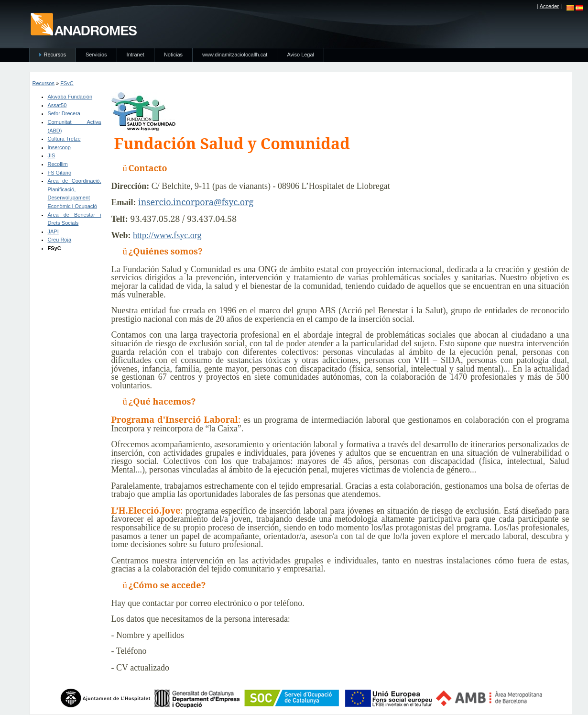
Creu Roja (60, 240)
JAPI (53, 231)
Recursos (44, 83)
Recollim (58, 164)
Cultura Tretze (64, 139)
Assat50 (57, 105)
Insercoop (59, 147)
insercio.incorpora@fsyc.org (196, 202)
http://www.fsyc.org (167, 235)
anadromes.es (83, 24)
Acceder (549, 6)
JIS (52, 155)
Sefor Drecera (64, 113)
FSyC (67, 83)
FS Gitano (60, 173)
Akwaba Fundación (70, 97)
